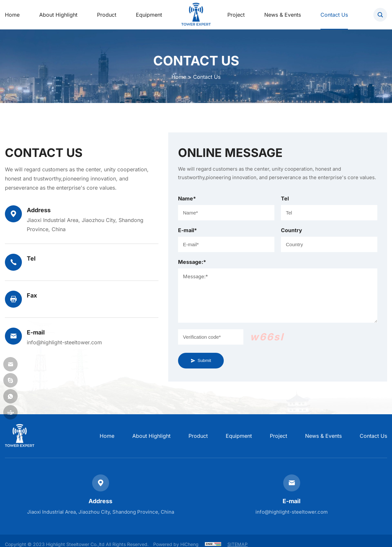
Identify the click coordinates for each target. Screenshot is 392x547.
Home (179, 77)
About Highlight (151, 436)
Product (198, 436)
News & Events (323, 436)
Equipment (239, 436)
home (107, 436)
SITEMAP (237, 544)
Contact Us (373, 436)
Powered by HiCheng (176, 544)
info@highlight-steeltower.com (64, 342)
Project (278, 436)
